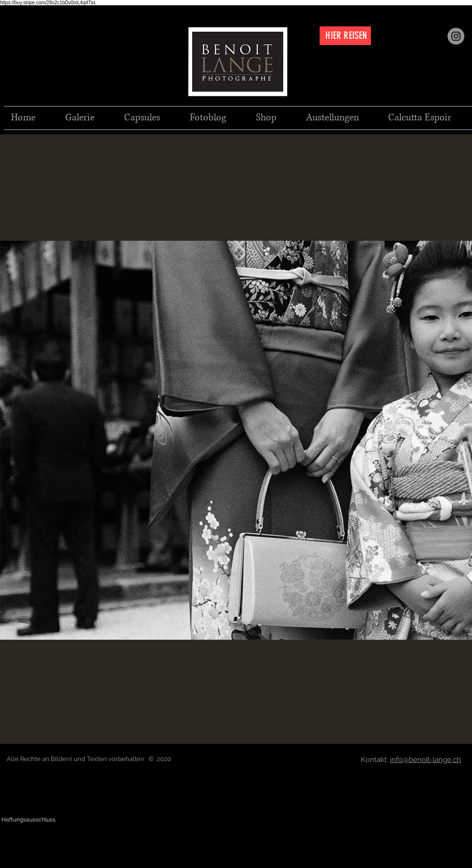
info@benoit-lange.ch (426, 760)
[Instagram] (456, 36)
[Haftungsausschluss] (29, 820)
